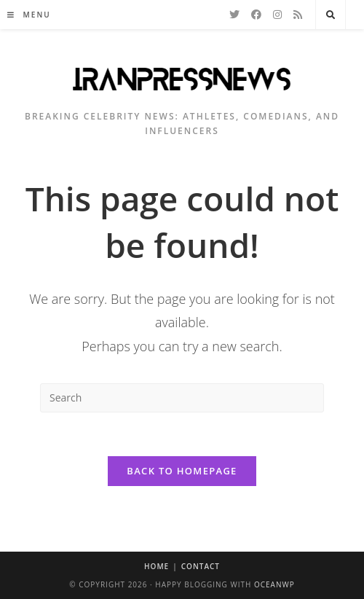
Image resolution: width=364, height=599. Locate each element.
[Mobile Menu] (29, 15)
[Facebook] (256, 15)
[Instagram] (277, 15)
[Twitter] (234, 15)
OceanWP (274, 584)
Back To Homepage (182, 471)
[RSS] (298, 15)
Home (157, 566)
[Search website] (331, 15)
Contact (201, 566)
